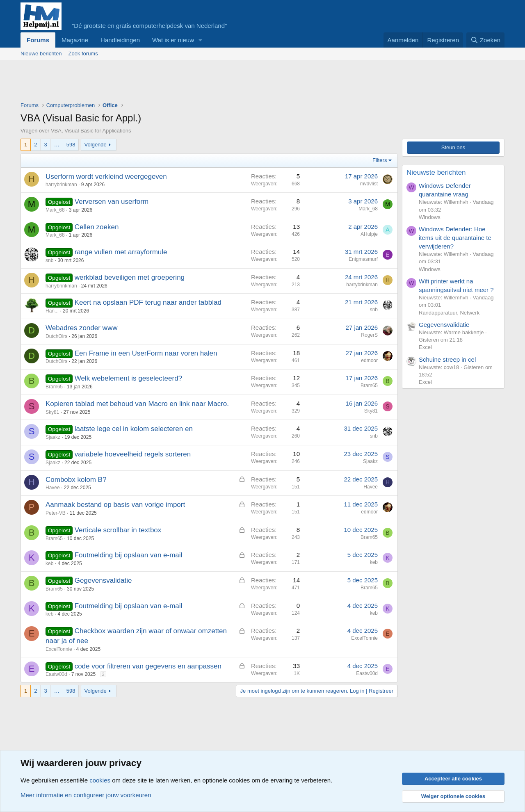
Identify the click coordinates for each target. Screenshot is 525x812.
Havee (53, 488)
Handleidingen (120, 40)
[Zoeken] (486, 40)
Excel (425, 347)
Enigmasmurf (363, 259)
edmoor (369, 360)
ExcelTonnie (59, 649)
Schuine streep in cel (447, 359)
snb (49, 260)
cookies (100, 780)
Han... (52, 311)
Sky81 (52, 412)
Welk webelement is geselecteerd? (128, 378)
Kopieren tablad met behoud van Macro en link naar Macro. (137, 404)
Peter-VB (56, 513)
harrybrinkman (61, 185)
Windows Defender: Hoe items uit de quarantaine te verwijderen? (455, 238)
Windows (430, 217)
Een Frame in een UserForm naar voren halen (146, 353)
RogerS (369, 335)
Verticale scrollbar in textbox (118, 530)
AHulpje (369, 234)
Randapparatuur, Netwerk (449, 313)
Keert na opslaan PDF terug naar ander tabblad (148, 302)
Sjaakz (53, 437)
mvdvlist (369, 184)
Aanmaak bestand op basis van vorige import (115, 505)
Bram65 (54, 387)
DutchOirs (56, 336)
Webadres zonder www (81, 328)
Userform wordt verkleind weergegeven (106, 177)
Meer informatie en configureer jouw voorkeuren (86, 795)
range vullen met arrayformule (121, 252)
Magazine (75, 40)
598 (71, 145)
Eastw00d (56, 674)
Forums (38, 40)
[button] (201, 40)
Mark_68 (55, 210)
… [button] (57, 145)
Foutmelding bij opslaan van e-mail (129, 555)
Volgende (96, 145)
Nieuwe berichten (41, 54)
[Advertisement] (170, 83)
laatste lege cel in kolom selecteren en (134, 429)
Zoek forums (83, 54)
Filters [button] (380, 160)
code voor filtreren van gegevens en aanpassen (148, 666)
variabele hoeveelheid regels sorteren (133, 454)
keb (49, 563)
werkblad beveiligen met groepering (130, 277)
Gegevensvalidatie (103, 580)
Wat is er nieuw (173, 40)
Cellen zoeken (97, 227)
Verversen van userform (112, 202)
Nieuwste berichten (436, 172)
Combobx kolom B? (76, 480)
